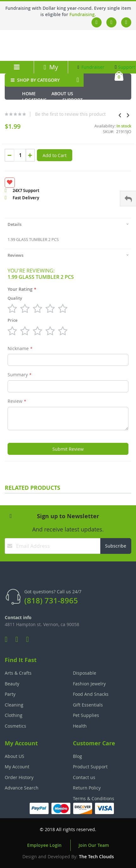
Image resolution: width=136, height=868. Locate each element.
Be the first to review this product (70, 114)
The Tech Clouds (96, 856)
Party (10, 694)
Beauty (12, 684)
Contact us (84, 777)
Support (125, 67)
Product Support (90, 767)
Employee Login (44, 845)
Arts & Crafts (18, 673)
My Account (51, 71)
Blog (77, 756)
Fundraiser (91, 67)
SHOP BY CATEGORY (35, 80)
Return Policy (87, 788)
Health (80, 726)
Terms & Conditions (94, 798)
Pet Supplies (86, 715)
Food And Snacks (91, 694)
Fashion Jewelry (89, 684)
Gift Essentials (88, 705)
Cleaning (14, 705)
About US (15, 756)
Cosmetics (15, 726)
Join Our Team (94, 845)
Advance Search (22, 788)
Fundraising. (83, 14)
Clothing (14, 715)
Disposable (85, 673)
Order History (19, 777)
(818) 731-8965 (51, 601)
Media (29, 106)
